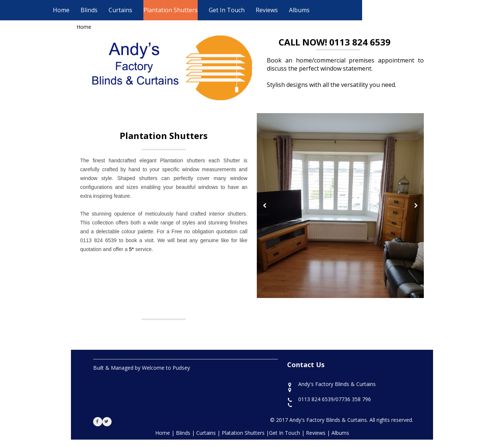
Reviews (267, 10)
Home (61, 10)
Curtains (120, 10)
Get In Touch (227, 10)
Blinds (89, 10)
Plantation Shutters (171, 10)
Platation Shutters (244, 433)
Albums (299, 10)
